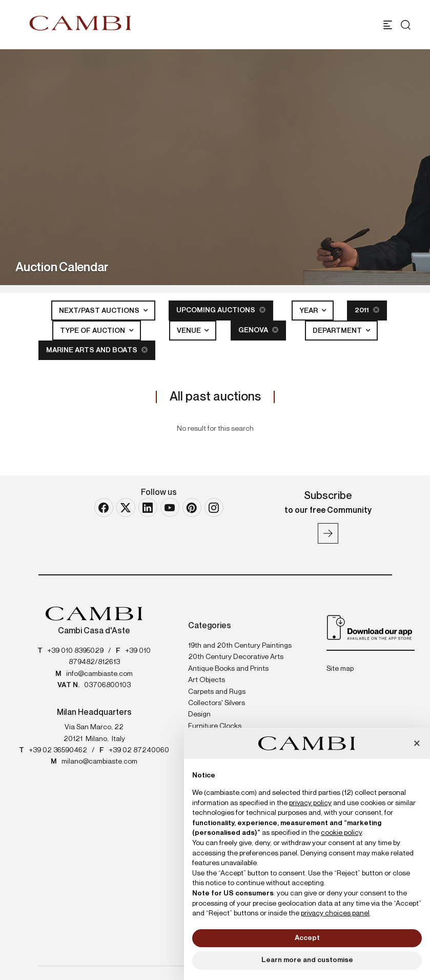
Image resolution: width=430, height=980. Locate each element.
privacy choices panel (335, 913)
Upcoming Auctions (221, 310)
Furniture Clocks (215, 726)
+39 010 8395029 (75, 651)
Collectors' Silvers (217, 703)
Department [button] (338, 331)
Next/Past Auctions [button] (100, 311)
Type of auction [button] (93, 331)
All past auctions (215, 397)
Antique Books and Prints (228, 669)
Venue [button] (190, 331)
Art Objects (207, 680)
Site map (340, 669)
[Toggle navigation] (388, 25)
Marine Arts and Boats (97, 350)
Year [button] (309, 311)
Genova (258, 330)
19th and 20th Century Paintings (240, 646)
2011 (367, 310)
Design (199, 714)
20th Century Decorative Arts (236, 657)
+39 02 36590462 (58, 750)
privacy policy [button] (310, 803)
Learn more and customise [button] (307, 960)
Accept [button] (307, 938)
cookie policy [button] (341, 833)
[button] (417, 744)
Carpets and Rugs (217, 692)
